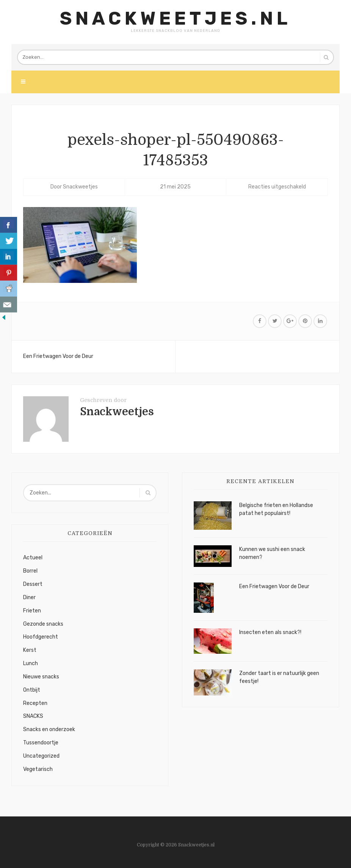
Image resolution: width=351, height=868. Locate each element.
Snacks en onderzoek (49, 729)
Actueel (33, 558)
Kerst (30, 650)
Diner (29, 597)
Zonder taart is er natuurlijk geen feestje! (279, 677)
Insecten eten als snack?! (270, 632)
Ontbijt (32, 690)
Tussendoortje (41, 743)
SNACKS (33, 716)
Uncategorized (41, 756)
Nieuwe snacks (41, 677)
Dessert (33, 584)
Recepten (35, 703)
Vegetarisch (38, 769)
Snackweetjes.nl (175, 18)
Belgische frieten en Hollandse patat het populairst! (276, 509)
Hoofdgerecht (41, 637)
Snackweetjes (80, 187)
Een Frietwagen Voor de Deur (58, 356)
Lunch (31, 663)
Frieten (32, 611)
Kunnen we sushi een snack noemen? (272, 553)
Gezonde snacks (43, 624)
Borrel (30, 571)
